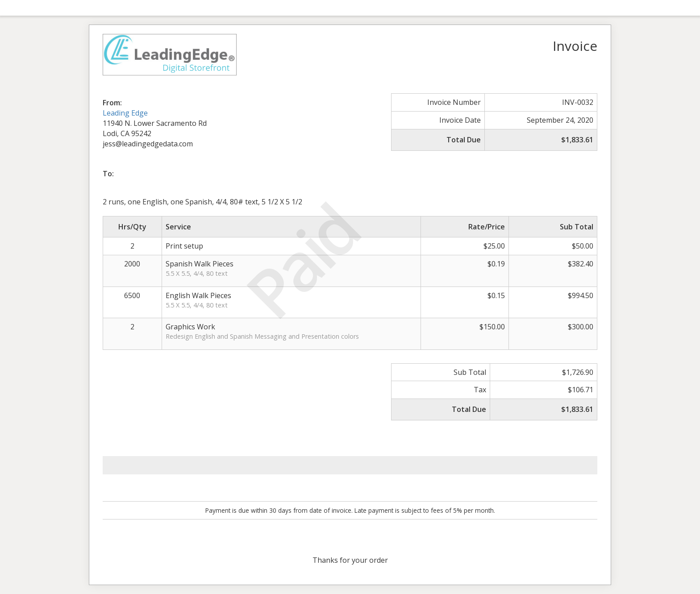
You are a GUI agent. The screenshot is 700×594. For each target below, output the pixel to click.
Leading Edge (125, 113)
